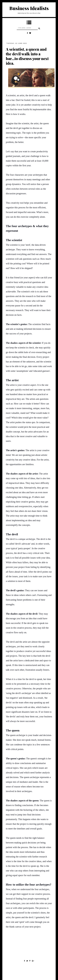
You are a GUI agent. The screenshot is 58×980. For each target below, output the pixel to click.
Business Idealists (29, 8)
